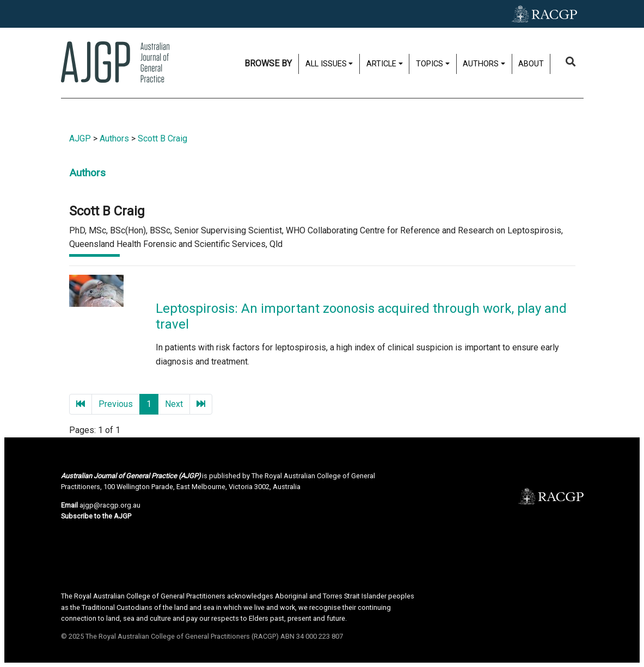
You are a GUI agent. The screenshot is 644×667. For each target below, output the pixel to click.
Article (381, 64)
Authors (481, 64)
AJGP (80, 138)
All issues (326, 64)
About (531, 64)
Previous (116, 404)
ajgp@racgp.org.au (110, 505)
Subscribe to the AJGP (96, 516)
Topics (430, 64)
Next (174, 404)
